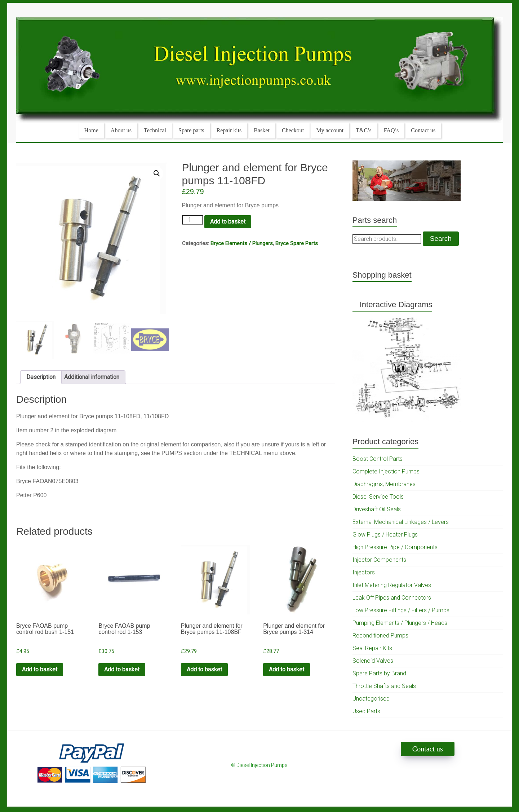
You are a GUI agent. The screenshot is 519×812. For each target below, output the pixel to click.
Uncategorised (371, 699)
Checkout (293, 130)
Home (91, 130)
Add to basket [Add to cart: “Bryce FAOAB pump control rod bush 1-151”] (40, 669)
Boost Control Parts (378, 459)
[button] (157, 173)
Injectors (364, 572)
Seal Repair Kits (372, 648)
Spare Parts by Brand (379, 673)
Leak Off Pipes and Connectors (392, 598)
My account (330, 130)
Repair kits (229, 130)
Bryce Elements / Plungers (242, 243)
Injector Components (379, 560)
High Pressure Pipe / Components (395, 547)
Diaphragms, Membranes (384, 484)
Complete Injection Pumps (386, 471)
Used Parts (366, 711)
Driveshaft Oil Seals (377, 509)
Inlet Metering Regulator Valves (392, 585)
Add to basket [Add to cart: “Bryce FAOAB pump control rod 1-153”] (122, 669)
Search (441, 239)
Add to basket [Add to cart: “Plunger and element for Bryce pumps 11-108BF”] (204, 669)
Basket (262, 130)
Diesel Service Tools (378, 497)
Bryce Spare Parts (297, 243)
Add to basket (228, 222)
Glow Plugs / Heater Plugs (385, 535)
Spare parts (191, 130)
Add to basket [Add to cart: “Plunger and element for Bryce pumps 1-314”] (287, 669)
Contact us (423, 130)
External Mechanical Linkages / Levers (401, 522)
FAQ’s (391, 130)
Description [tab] (41, 377)
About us (121, 130)
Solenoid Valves (373, 661)
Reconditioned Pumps (380, 636)
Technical (155, 130)
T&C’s (364, 130)
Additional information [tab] (92, 377)
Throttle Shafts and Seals (384, 686)
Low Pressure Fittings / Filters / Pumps (401, 610)
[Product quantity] (192, 220)
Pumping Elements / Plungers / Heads (400, 623)
